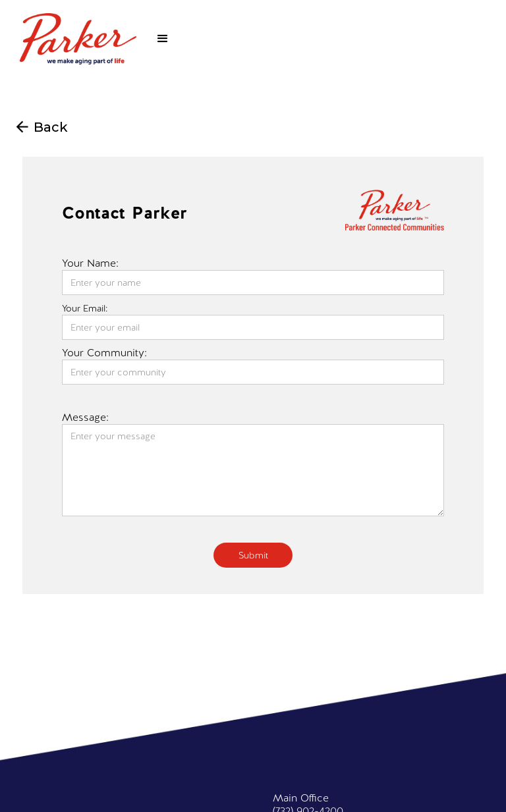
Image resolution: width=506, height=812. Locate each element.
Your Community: (104, 353)
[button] (163, 39)
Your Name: (90, 263)
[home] (78, 39)
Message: (85, 418)
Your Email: (85, 308)
